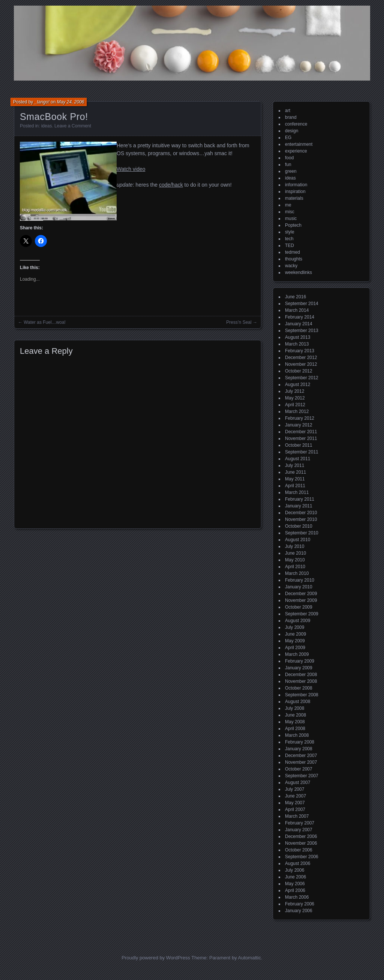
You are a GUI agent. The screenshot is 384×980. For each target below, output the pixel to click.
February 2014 (300, 317)
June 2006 (295, 877)
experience (296, 151)
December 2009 (301, 594)
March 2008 (297, 735)
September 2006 (302, 857)
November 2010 (301, 519)
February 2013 (300, 351)
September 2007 (302, 776)
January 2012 (299, 425)
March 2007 (297, 816)
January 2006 (299, 911)
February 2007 (300, 823)
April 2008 (295, 729)
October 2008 (299, 688)
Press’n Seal (239, 322)
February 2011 (300, 499)
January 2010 (299, 587)
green (291, 171)
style (290, 232)
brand (291, 117)
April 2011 (295, 486)
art (288, 111)
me (288, 205)
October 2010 (299, 526)
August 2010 (298, 540)
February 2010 (300, 580)
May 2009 (295, 641)
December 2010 (301, 513)
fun (288, 165)
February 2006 (300, 904)
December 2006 (301, 836)
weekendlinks (298, 272)
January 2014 (299, 324)
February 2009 (300, 661)
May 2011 (295, 479)
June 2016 (295, 297)
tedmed (292, 252)
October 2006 (299, 850)
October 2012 (299, 371)
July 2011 (295, 465)
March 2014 (297, 310)
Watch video (131, 169)
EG (288, 138)
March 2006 (297, 897)
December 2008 (301, 675)
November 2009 (301, 600)
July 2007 (295, 789)
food (289, 158)
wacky (291, 266)
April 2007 (295, 809)
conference (296, 124)
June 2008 (295, 715)
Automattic (250, 958)
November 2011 (301, 438)
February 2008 (300, 742)
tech (289, 239)
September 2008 (302, 695)
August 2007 (298, 783)
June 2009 (295, 634)
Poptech (293, 225)
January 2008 (299, 749)
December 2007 (301, 756)
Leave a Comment (73, 126)
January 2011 (299, 506)
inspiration (295, 192)
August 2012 (298, 385)
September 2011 (302, 452)
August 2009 (298, 621)
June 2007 (295, 796)
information (296, 185)
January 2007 (299, 830)
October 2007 (299, 769)
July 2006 (295, 870)
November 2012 (301, 364)
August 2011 (298, 459)
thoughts (294, 259)
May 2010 (295, 560)
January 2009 (299, 668)
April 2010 (295, 567)
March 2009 (297, 654)
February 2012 (300, 418)
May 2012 (295, 398)
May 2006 (295, 884)
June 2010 (295, 553)
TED (289, 245)
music (291, 218)
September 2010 (302, 533)
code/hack (171, 185)
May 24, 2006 (71, 102)
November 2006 (301, 843)
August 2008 (298, 702)
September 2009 (302, 614)
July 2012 (295, 391)
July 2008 (295, 708)
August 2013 (298, 337)
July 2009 (295, 627)
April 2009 (295, 648)
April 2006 (295, 890)
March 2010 (297, 573)
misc (290, 212)
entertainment (299, 144)
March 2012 (297, 411)
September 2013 (302, 331)
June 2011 (295, 472)
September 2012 (302, 378)
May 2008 (295, 722)
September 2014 (302, 304)
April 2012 (295, 405)
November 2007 (301, 762)
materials (294, 198)
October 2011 (299, 445)
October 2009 (299, 607)
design (292, 131)
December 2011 (301, 432)
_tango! (42, 102)
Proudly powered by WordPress (156, 958)
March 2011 (297, 492)
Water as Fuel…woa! (45, 322)
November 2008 (301, 681)
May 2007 (295, 803)
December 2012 (301, 358)
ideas (47, 126)
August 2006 (298, 863)
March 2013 (297, 344)
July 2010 (295, 546)
